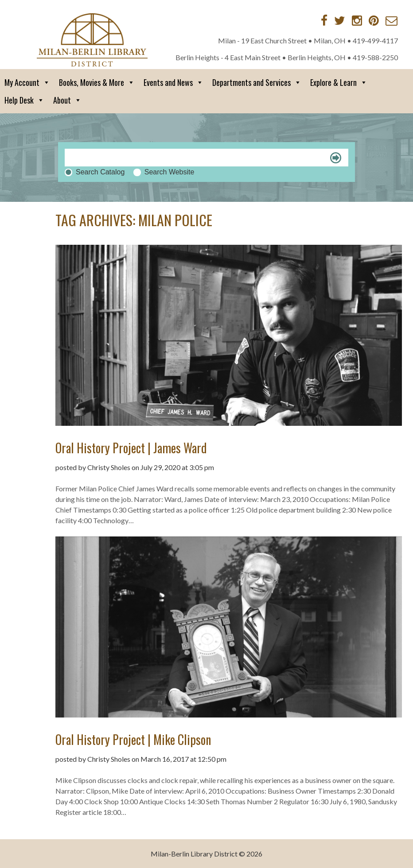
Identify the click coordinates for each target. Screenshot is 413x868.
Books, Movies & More (97, 82)
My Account (27, 82)
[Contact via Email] (392, 20)
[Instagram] (357, 20)
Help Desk (24, 100)
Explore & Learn (339, 82)
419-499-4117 (375, 41)
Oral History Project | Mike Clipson (133, 739)
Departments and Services (257, 82)
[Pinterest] (374, 20)
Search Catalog (100, 172)
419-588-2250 (375, 57)
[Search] (206, 158)
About (67, 100)
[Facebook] (324, 20)
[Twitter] (340, 20)
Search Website (169, 172)
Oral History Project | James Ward (131, 448)
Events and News (173, 82)
